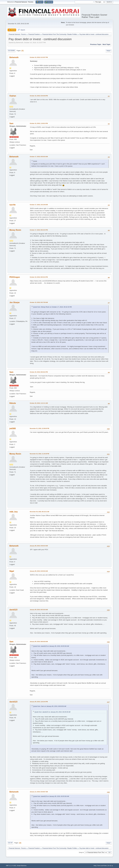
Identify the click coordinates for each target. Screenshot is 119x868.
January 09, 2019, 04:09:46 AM (39, 571)
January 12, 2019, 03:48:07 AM (39, 792)
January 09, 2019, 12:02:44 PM (39, 702)
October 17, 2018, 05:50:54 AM (39, 157)
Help (95, 866)
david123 (13, 610)
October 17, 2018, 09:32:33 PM (39, 230)
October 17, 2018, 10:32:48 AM (39, 205)
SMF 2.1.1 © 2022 (11, 866)
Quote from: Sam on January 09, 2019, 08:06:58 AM (50, 706)
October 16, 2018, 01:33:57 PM (39, 57)
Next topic (107, 44)
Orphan (13, 96)
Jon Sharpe (14, 302)
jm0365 (13, 428)
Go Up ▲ (110, 866)
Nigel (12, 571)
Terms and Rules (102, 866)
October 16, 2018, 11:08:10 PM (39, 123)
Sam (11, 123)
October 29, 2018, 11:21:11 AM (39, 403)
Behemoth (14, 57)
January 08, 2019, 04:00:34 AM (39, 546)
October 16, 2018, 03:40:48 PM (39, 96)
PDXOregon (15, 277)
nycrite (12, 205)
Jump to (81, 852)
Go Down (11, 51)
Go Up (10, 843)
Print (109, 51)
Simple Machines (22, 866)
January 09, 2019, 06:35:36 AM (39, 610)
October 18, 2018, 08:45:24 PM (39, 277)
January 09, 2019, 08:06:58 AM (39, 642)
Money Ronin (15, 230)
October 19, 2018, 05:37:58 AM (39, 302)
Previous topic (96, 44)
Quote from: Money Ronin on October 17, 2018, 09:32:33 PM (52, 307)
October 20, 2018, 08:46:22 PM (39, 372)
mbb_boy (14, 512)
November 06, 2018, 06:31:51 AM (39, 512)
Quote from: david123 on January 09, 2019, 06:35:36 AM (51, 646)
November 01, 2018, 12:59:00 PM (39, 428)
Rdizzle (13, 403)
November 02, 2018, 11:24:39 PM (39, 454)
